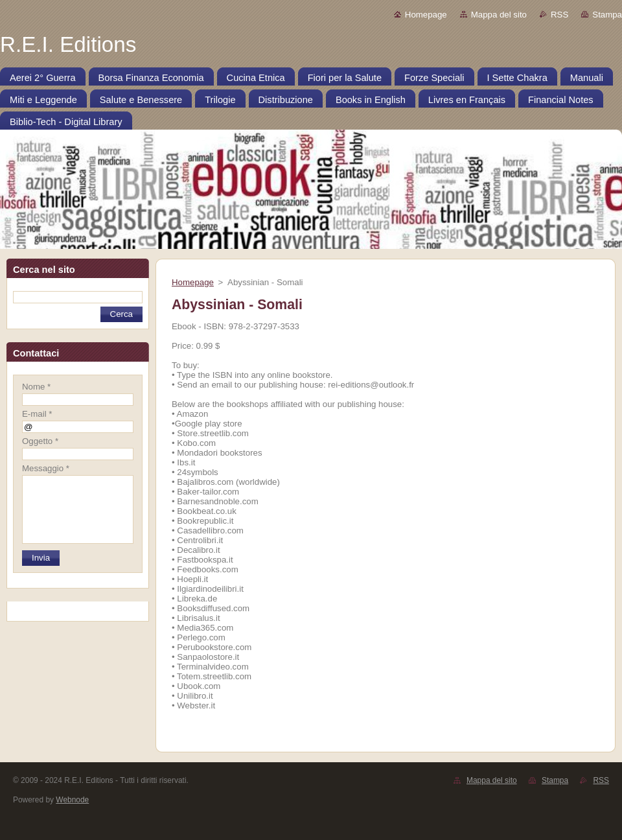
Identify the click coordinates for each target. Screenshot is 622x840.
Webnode (72, 800)
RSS (559, 15)
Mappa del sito (499, 15)
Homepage (426, 15)
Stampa (607, 15)
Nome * (36, 387)
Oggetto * (40, 441)
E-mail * (37, 414)
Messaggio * (46, 468)
